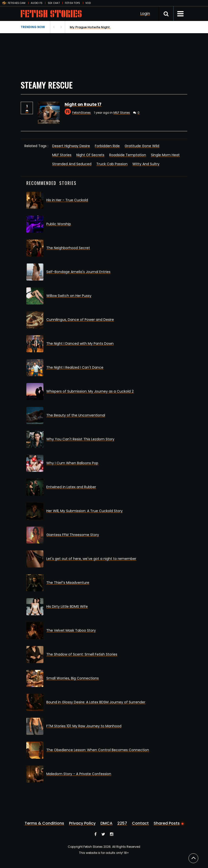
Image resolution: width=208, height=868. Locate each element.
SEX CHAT (54, 3)
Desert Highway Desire (71, 146)
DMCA (106, 823)
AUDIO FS (37, 3)
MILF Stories (122, 113)
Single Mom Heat (165, 155)
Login (145, 14)
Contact (140, 823)
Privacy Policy (82, 823)
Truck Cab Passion (112, 164)
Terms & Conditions (44, 823)
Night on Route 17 (83, 104)
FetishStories (81, 113)
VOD (88, 3)
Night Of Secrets (90, 155)
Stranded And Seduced (72, 164)
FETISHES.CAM (17, 3)
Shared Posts (167, 823)
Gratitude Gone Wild (142, 146)
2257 (122, 823)
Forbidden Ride (107, 146)
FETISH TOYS (72, 3)
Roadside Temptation (128, 155)
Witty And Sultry (146, 164)
